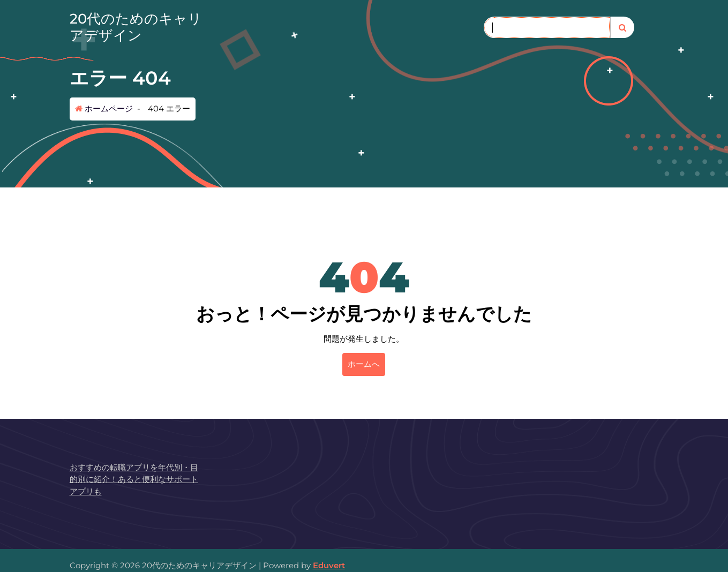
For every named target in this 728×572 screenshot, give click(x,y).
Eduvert (329, 565)
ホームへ (364, 364)
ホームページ (104, 108)
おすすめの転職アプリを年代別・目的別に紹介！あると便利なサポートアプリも (134, 479)
